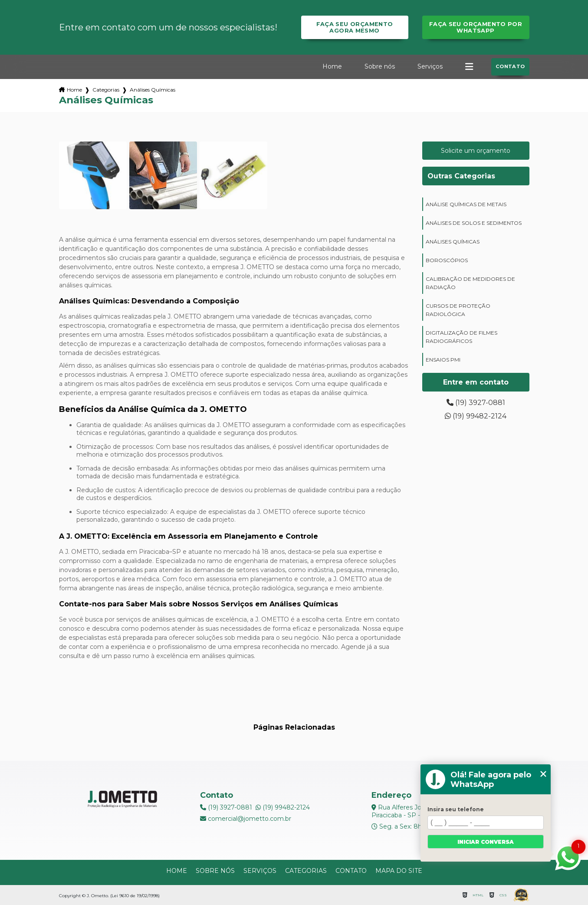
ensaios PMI (443, 360)
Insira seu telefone (456, 809)
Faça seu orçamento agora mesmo (355, 27)
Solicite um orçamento (476, 151)
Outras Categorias (461, 176)
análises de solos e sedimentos (474, 223)
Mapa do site (399, 871)
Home (332, 66)
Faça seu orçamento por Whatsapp (476, 27)
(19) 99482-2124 (476, 416)
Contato (510, 66)
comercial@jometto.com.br (246, 819)
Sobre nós (380, 66)
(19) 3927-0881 (476, 403)
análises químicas (453, 242)
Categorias (106, 90)
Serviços (430, 66)
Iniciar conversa (486, 842)
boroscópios (447, 260)
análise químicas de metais (466, 204)
